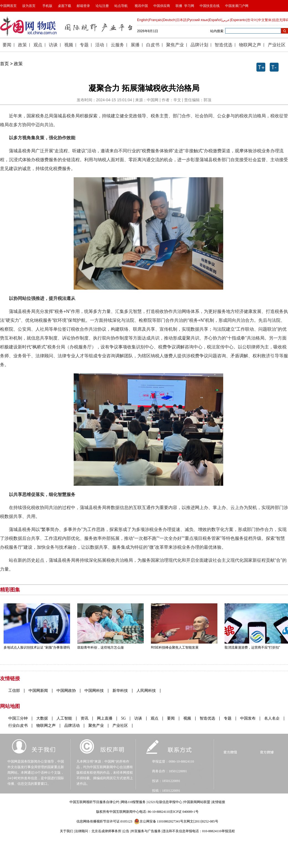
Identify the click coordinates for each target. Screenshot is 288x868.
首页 (4, 64)
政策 (18, 64)
